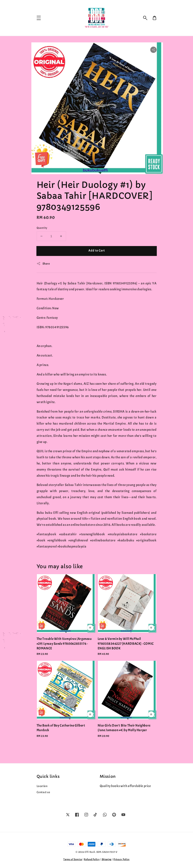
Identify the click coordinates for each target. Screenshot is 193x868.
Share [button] (43, 264)
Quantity (42, 228)
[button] (145, 18)
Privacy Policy (122, 859)
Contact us (43, 792)
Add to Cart (97, 251)
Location (42, 786)
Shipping (107, 859)
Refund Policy (92, 859)
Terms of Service (73, 859)
